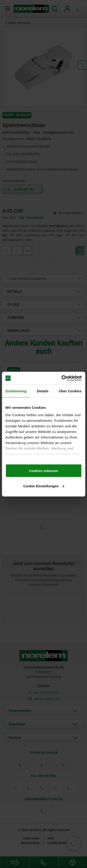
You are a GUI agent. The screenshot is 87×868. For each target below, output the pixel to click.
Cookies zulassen (44, 471)
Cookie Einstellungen (44, 486)
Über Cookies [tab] (70, 391)
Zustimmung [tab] (16, 391)
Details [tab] (43, 391)
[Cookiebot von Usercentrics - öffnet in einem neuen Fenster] (62, 378)
